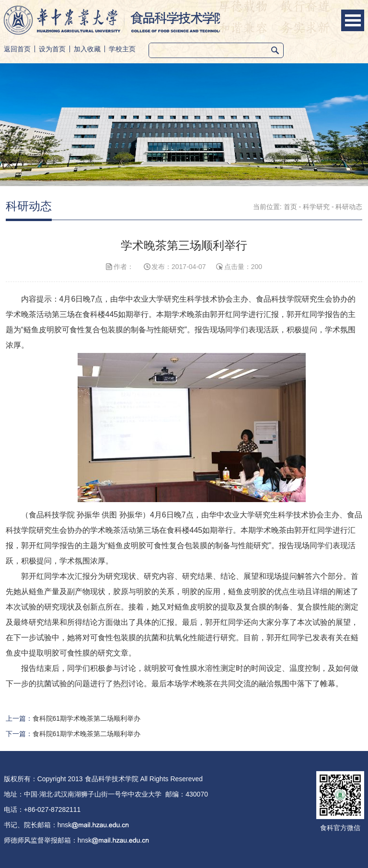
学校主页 (122, 49)
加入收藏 (87, 49)
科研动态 (349, 207)
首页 (290, 207)
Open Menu (353, 20)
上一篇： (73, 718)
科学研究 (316, 207)
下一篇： (73, 734)
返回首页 (17, 49)
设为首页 (52, 49)
